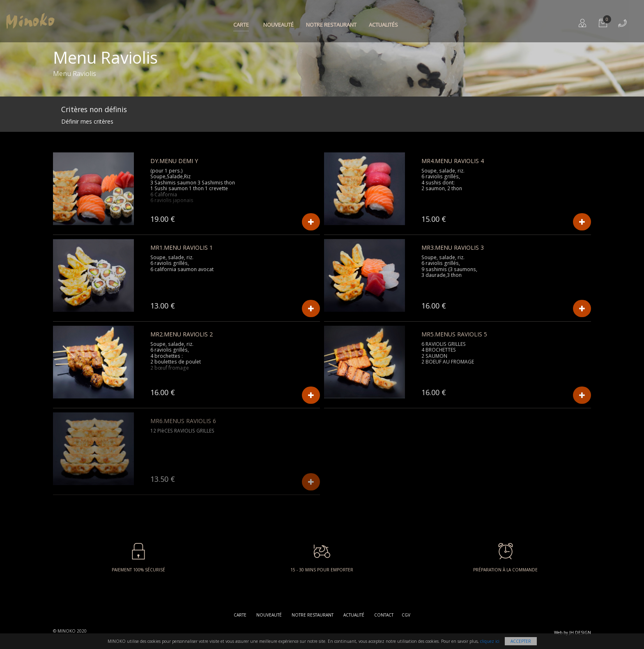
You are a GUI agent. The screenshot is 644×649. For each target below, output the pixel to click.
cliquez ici (490, 641)
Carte (241, 25)
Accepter (521, 641)
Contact (384, 615)
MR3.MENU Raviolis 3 (453, 247)
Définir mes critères (87, 121)
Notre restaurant (331, 25)
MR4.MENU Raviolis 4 (453, 161)
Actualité (354, 615)
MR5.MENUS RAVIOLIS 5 (454, 334)
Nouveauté (278, 25)
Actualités (383, 25)
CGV (406, 615)
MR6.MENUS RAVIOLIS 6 (183, 421)
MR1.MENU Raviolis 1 (182, 247)
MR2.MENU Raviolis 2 (182, 334)
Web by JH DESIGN (573, 633)
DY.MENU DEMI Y (174, 161)
